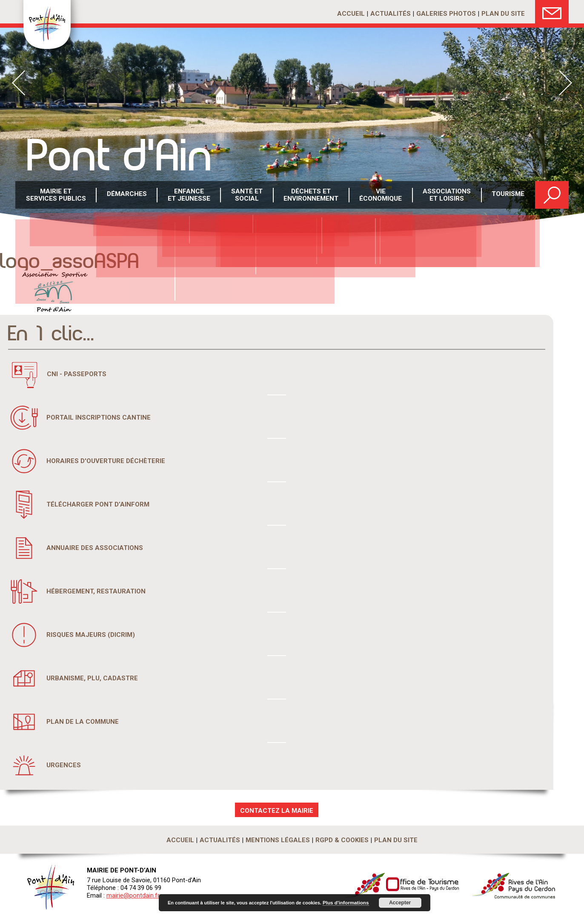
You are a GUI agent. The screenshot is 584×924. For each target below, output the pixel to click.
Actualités (391, 14)
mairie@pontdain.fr (133, 895)
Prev (19, 83)
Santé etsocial (247, 195)
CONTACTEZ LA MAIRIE (277, 811)
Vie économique (381, 195)
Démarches (127, 196)
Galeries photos (446, 14)
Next (565, 83)
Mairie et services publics (56, 195)
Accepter (397, 903)
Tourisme (508, 196)
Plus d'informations (344, 903)
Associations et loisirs (447, 195)
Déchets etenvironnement (311, 195)
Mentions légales (278, 840)
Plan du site (503, 14)
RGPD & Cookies (342, 840)
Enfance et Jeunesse (189, 195)
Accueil (351, 14)
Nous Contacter (552, 12)
